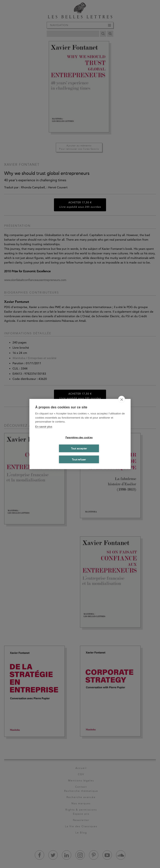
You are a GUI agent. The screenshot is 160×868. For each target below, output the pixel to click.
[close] (122, 399)
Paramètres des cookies (79, 437)
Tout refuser (79, 459)
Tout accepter (79, 448)
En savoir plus (44, 426)
